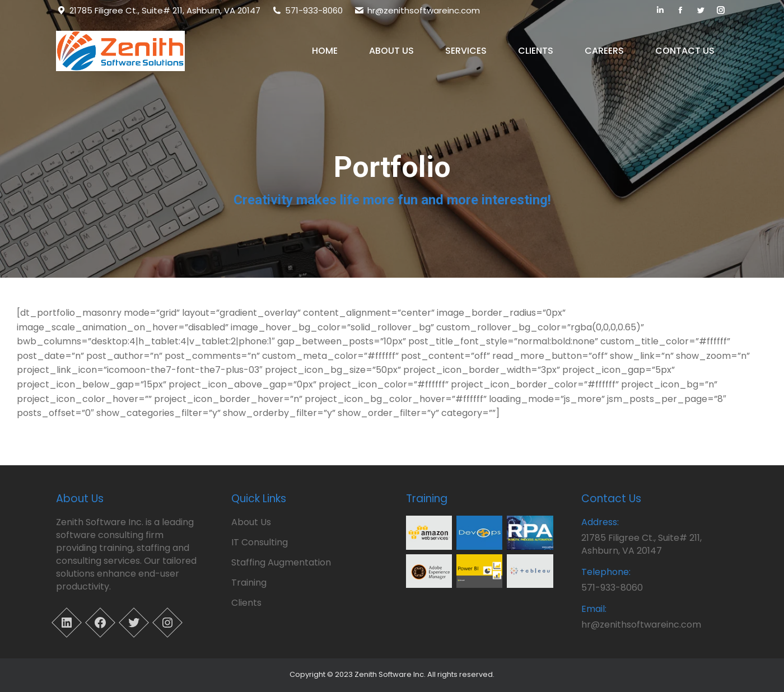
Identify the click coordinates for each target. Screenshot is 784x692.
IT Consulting (260, 542)
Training (249, 583)
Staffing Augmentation (281, 562)
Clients (246, 603)
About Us (251, 522)
